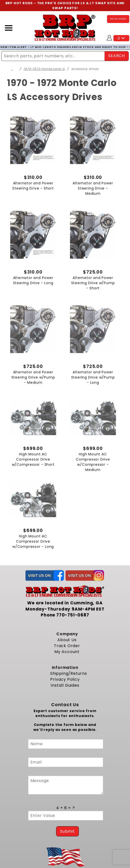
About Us (67, 640)
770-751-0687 (73, 615)
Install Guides (65, 685)
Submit (67, 831)
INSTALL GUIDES (118, 19)
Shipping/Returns (69, 673)
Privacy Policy (65, 679)
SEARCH (117, 56)
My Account (67, 652)
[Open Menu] (9, 28)
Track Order (67, 646)
